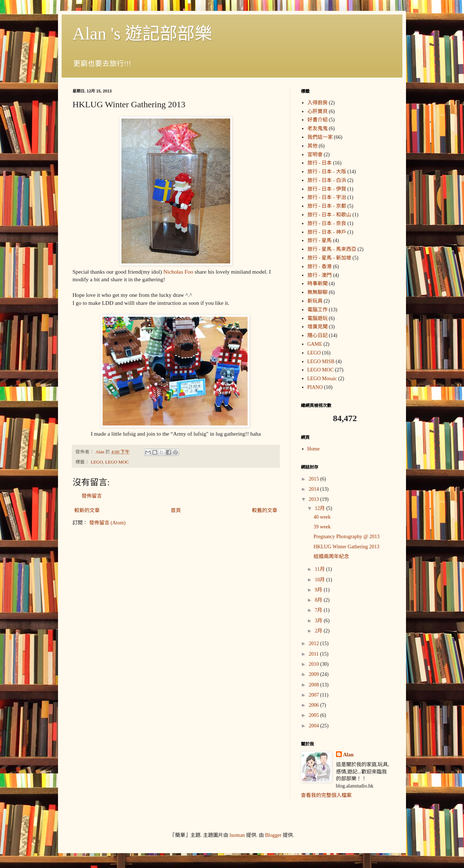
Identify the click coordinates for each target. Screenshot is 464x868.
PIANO (315, 387)
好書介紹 (318, 120)
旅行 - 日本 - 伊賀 (327, 189)
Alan (349, 755)
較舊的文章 (265, 510)
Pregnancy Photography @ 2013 (347, 537)
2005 (315, 715)
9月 (319, 590)
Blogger (273, 835)
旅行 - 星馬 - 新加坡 (329, 258)
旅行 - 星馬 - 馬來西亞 (332, 249)
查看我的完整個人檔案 (326, 795)
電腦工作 (318, 310)
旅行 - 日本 (320, 163)
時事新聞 (318, 284)
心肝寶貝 (318, 111)
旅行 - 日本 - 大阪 (327, 172)
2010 (315, 664)
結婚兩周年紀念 (331, 556)
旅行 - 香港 (320, 267)
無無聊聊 (318, 292)
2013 (315, 499)
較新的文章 (87, 510)
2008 (315, 685)
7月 (319, 610)
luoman (237, 835)
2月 (319, 631)
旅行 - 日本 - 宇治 (327, 197)
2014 (315, 489)
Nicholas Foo (178, 272)
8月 (319, 600)
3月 (319, 621)
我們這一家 (320, 137)
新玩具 (315, 301)
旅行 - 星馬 (320, 240)
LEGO (97, 462)
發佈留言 (92, 496)
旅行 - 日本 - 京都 (327, 206)
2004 (315, 726)
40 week (322, 517)
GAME (315, 344)
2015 (315, 479)
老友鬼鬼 (318, 128)
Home (314, 449)
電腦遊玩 (318, 318)
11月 (320, 569)
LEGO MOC (117, 462)
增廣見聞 (318, 327)
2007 (315, 695)
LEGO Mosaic (322, 379)
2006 (315, 705)
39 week (322, 527)
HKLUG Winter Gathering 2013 (347, 547)
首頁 (176, 510)
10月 (320, 580)
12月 (320, 508)
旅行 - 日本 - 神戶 (327, 232)
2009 (315, 674)
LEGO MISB (321, 362)
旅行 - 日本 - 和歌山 (329, 215)
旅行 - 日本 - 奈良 (327, 223)
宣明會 (315, 155)
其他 (312, 146)
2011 (314, 654)
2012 (315, 643)
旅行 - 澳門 (320, 275)
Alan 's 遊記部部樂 (142, 34)
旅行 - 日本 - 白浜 (327, 180)
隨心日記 (318, 335)
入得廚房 (318, 103)
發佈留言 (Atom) (107, 523)
